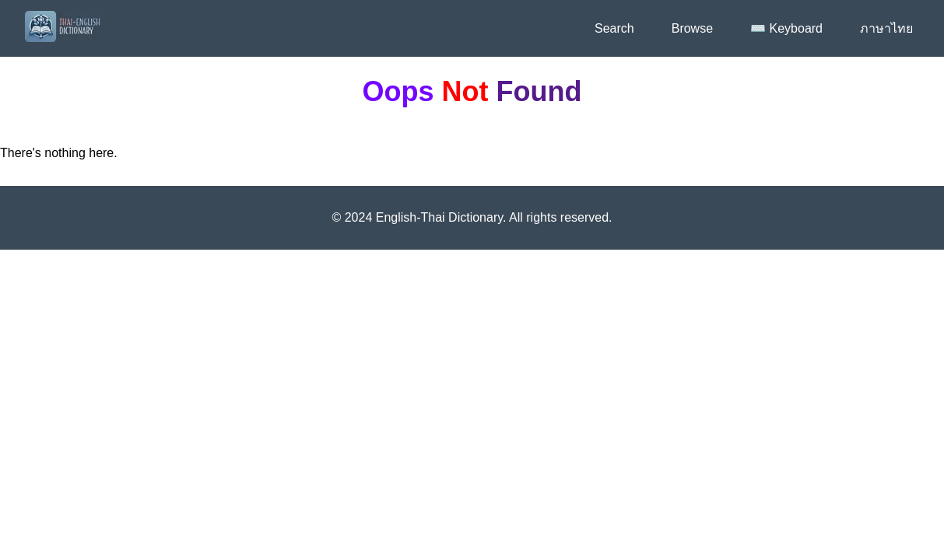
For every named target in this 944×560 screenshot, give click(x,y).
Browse (692, 28)
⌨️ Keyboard (786, 28)
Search (614, 28)
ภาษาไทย (886, 28)
